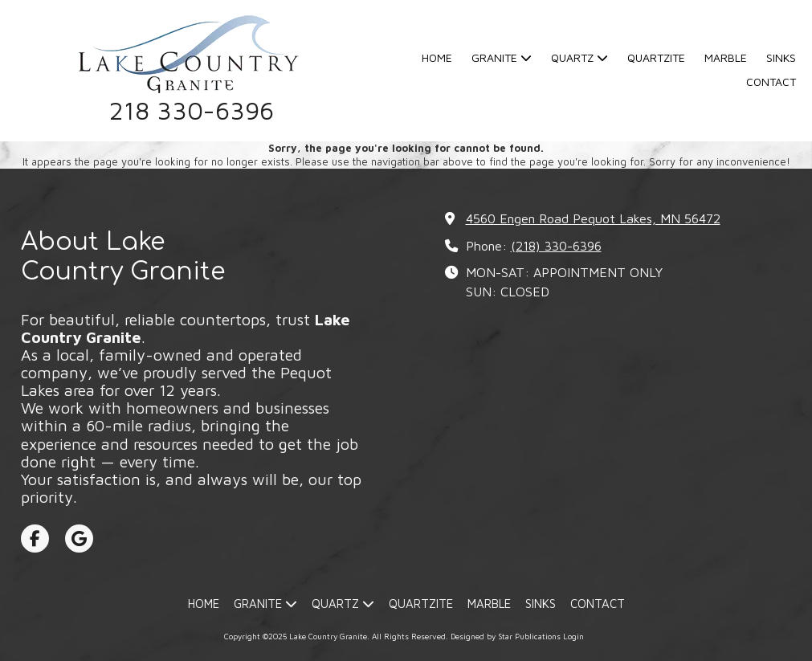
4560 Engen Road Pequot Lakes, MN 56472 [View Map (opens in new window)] (593, 218)
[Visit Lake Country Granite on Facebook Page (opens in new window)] (35, 539)
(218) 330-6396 (556, 245)
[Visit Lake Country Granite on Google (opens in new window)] (79, 539)
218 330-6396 (192, 110)
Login (573, 636)
